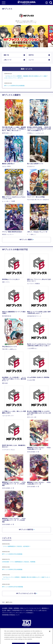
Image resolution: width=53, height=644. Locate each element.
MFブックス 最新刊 (26, 240)
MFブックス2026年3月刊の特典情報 (14, 86)
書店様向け (45, 608)
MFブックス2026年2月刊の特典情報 (12, 554)
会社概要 (5, 608)
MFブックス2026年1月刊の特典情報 (12, 569)
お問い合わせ (42, 610)
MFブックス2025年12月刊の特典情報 (12, 587)
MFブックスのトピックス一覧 (26, 593)
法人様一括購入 (6, 610)
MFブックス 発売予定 (26, 530)
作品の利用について (31, 610)
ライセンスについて (35, 608)
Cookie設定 (29, 613)
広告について (24, 608)
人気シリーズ (7, 60)
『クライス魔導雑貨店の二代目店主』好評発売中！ (16, 546)
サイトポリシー (20, 613)
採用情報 (16, 608)
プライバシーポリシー (8, 613)
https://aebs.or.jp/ (7, 635)
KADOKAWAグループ (18, 610)
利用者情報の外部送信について (11, 615)
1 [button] (26, 48)
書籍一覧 (6, 55)
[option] (26, 36)
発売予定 (31, 55)
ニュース (31, 60)
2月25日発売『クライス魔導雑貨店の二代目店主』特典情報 (19, 562)
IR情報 (10, 608)
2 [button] (28, 48)
